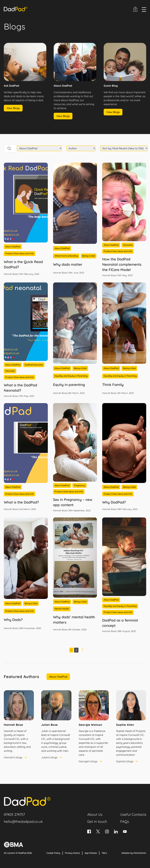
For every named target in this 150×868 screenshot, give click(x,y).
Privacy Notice (72, 853)
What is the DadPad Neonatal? (20, 388)
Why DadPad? (114, 502)
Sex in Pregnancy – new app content (73, 502)
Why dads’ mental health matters (74, 620)
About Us (95, 814)
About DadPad (58, 677)
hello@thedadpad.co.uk (23, 821)
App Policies (91, 853)
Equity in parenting (69, 385)
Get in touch (97, 821)
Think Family (113, 385)
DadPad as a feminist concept (120, 623)
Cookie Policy (53, 853)
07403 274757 (14, 814)
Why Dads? (13, 620)
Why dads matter (68, 264)
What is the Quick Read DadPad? (23, 264)
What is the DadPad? (21, 502)
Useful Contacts (133, 814)
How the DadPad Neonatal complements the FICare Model (122, 264)
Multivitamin (140, 853)
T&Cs (104, 853)
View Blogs (13, 108)
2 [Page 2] (76, 650)
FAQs (125, 821)
